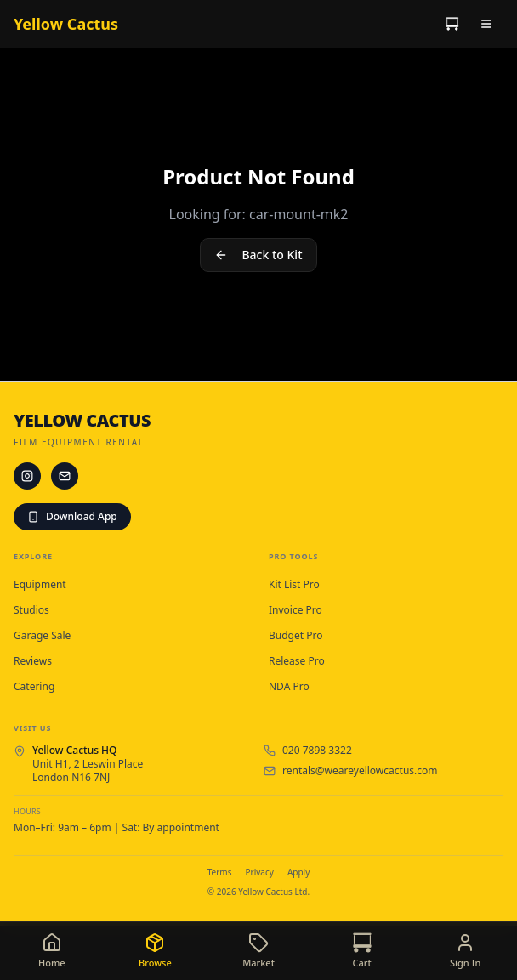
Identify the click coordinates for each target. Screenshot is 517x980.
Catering (34, 687)
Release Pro (297, 661)
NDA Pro (289, 687)
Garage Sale (42, 636)
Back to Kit (258, 255)
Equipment (40, 585)
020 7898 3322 (317, 751)
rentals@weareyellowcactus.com (360, 771)
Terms (220, 872)
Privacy (260, 872)
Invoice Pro (295, 610)
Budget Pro (295, 636)
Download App (72, 516)
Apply (298, 872)
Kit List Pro (294, 585)
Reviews (33, 661)
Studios (31, 610)
